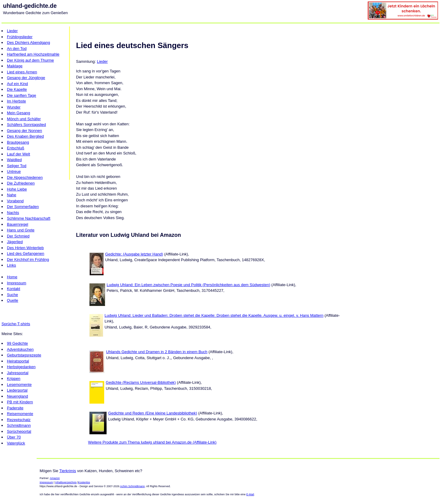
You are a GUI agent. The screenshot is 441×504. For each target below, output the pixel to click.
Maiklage (15, 66)
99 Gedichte (17, 343)
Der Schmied (18, 236)
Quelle (13, 300)
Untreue (14, 171)
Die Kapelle (17, 89)
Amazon (55, 478)
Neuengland (17, 396)
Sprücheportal (19, 431)
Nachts (13, 213)
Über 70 (14, 437)
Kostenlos (84, 482)
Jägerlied (15, 242)
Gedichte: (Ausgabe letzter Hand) (134, 254)
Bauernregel (18, 224)
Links (11, 265)
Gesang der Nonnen (24, 131)
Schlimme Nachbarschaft (29, 218)
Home (12, 277)
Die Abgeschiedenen (25, 177)
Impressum (17, 283)
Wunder (14, 107)
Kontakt (14, 289)
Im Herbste (17, 101)
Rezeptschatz (19, 420)
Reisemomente (20, 414)
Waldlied (14, 160)
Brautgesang (18, 142)
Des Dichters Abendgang (29, 43)
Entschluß (16, 148)
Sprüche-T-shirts (16, 324)
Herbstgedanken (21, 367)
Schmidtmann (19, 425)
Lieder (12, 31)
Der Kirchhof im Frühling (28, 260)
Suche (12, 295)
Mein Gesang (18, 113)
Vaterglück (16, 443)
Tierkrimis (68, 471)
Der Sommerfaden (23, 207)
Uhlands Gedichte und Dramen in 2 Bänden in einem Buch (157, 352)
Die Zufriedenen (21, 183)
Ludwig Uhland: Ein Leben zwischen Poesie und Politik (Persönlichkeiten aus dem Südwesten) (188, 285)
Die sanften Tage (21, 95)
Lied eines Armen (22, 72)
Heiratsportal (18, 361)
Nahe (12, 195)
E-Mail (250, 494)
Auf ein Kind (17, 84)
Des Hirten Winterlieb (25, 248)
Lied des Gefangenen (26, 254)
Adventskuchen (20, 349)
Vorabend (15, 201)
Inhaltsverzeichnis (66, 482)
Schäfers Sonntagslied (26, 125)
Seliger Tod (17, 166)
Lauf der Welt (18, 154)
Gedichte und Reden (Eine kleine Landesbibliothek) (153, 413)
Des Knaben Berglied (25, 136)
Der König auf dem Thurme (30, 60)
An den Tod (17, 49)
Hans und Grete (21, 230)
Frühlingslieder (20, 37)
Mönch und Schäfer (24, 119)
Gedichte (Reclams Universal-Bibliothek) (141, 382)
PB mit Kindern (20, 402)
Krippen (14, 379)
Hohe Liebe (17, 189)
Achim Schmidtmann (133, 486)
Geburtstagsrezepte (24, 355)
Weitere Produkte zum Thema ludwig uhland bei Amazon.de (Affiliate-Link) (152, 442)
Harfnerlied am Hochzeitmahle (33, 54)
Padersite (15, 408)
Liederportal (17, 390)
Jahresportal (18, 373)
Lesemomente (19, 385)
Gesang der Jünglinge (26, 78)
